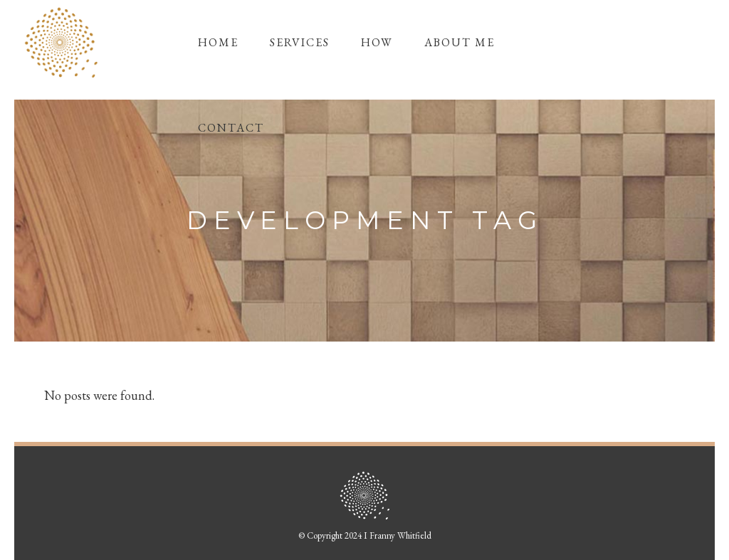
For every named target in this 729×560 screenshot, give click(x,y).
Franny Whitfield (400, 535)
